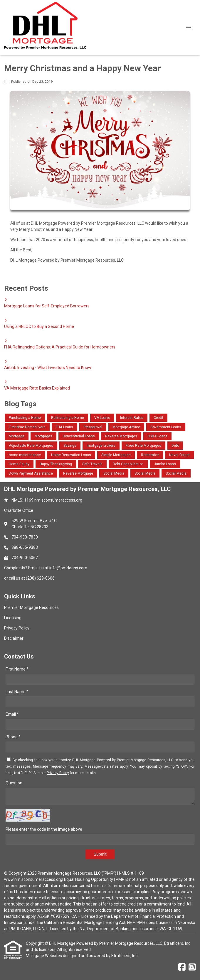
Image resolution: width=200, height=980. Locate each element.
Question (14, 783)
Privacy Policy (58, 773)
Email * (12, 714)
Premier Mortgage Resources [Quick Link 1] (31, 607)
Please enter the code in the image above (44, 829)
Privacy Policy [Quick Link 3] (17, 628)
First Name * (17, 669)
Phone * (13, 737)
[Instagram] (192, 967)
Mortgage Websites (44, 956)
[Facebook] (182, 967)
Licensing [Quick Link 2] (13, 618)
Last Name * (17, 692)
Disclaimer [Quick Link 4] (14, 638)
